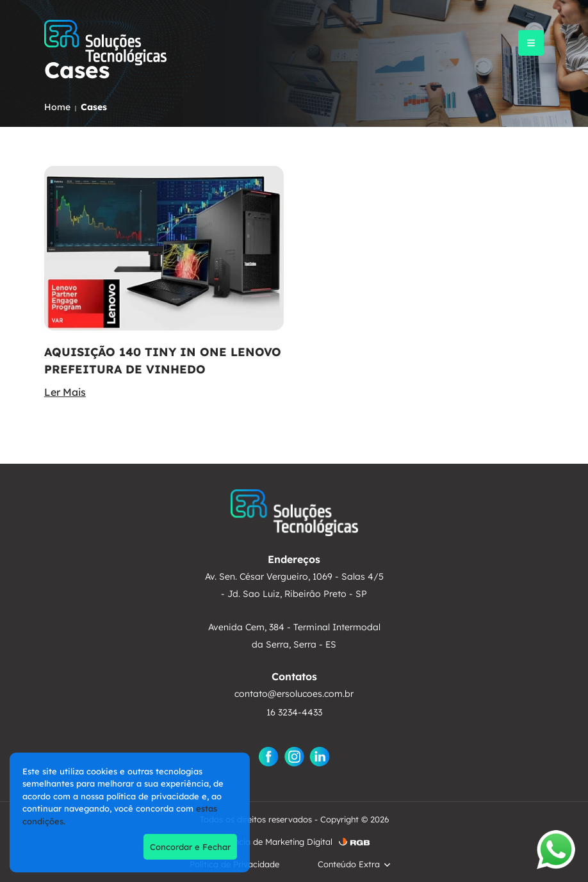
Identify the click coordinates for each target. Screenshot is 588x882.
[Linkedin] (320, 756)
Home (57, 107)
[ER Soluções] (105, 43)
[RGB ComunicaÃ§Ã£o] (354, 842)
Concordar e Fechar (190, 847)
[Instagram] (294, 756)
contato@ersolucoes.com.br (294, 694)
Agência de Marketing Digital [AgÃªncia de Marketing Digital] (276, 842)
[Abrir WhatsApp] (556, 850)
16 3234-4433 (294, 712)
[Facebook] (268, 756)
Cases (94, 107)
